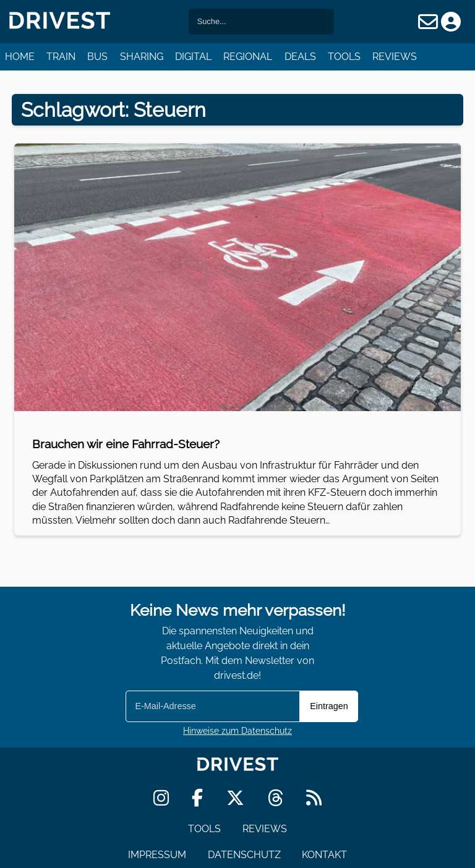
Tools (344, 57)
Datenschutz (244, 855)
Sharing (142, 57)
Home (20, 57)
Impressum (157, 855)
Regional (248, 57)
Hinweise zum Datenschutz (237, 730)
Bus (97, 57)
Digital (193, 57)
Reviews (395, 57)
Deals (300, 57)
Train (61, 57)
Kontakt (324, 855)
